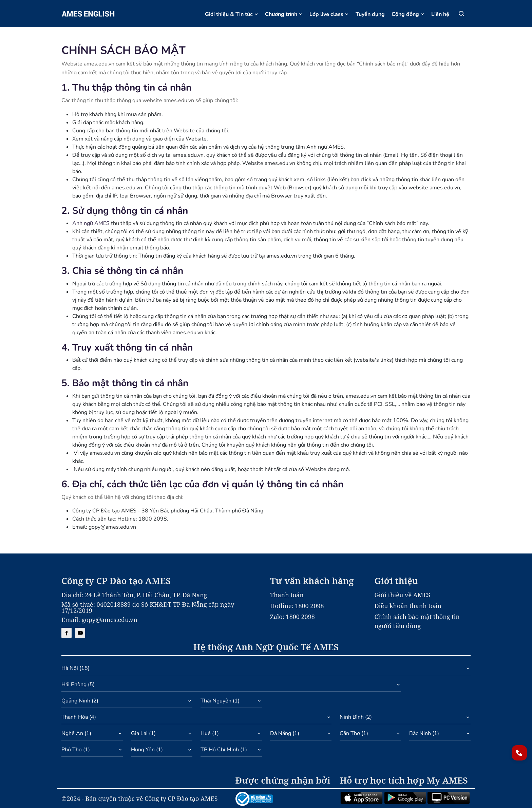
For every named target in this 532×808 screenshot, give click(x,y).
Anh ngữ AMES (91, 223)
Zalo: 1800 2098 (292, 617)
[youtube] (80, 633)
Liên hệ (440, 14)
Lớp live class (329, 14)
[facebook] (66, 633)
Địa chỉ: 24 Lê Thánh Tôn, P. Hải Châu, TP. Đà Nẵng (134, 595)
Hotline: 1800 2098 (297, 606)
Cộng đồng (408, 14)
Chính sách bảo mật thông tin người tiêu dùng (417, 621)
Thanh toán (287, 595)
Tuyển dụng (370, 14)
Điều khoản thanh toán (408, 606)
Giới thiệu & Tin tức (232, 14)
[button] (266, 670)
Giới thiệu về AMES (403, 595)
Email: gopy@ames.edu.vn (99, 620)
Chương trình (284, 14)
